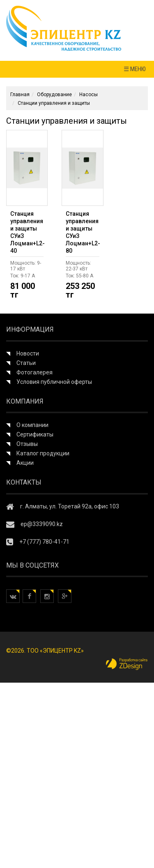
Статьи (26, 363)
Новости (28, 353)
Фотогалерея (34, 372)
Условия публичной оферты (54, 382)
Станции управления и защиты (54, 103)
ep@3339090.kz (42, 524)
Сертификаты (35, 434)
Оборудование (54, 95)
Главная (20, 95)
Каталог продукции (43, 453)
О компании (32, 425)
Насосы (88, 95)
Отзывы (27, 444)
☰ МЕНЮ (135, 69)
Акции (25, 463)
